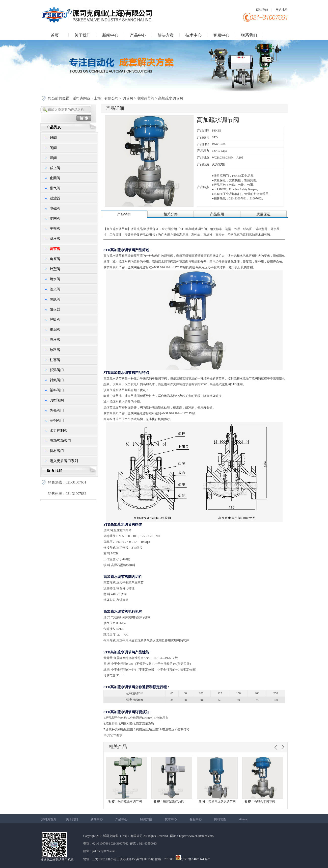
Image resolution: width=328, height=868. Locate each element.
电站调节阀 (146, 98)
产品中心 (138, 35)
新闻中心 (110, 35)
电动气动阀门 (60, 441)
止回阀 (55, 178)
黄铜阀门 (57, 420)
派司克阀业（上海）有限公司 (96, 98)
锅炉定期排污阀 (169, 801)
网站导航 (262, 10)
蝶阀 (53, 158)
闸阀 (53, 148)
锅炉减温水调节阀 (125, 801)
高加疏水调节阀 (259, 801)
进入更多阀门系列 (64, 461)
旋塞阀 (55, 219)
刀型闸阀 (57, 400)
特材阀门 (57, 451)
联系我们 (249, 35)
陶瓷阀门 (57, 410)
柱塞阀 (55, 360)
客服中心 (221, 35)
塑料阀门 (57, 390)
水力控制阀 (59, 431)
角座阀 (55, 259)
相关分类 (171, 214)
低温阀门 (57, 370)
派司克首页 (49, 819)
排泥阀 (55, 330)
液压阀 (55, 340)
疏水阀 (55, 279)
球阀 (53, 138)
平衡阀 (55, 229)
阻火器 (55, 309)
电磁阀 (55, 208)
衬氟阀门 (57, 380)
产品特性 (124, 214)
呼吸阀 (55, 320)
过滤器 (55, 198)
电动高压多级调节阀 (217, 801)
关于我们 (83, 35)
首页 (55, 35)
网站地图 (282, 10)
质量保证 (263, 214)
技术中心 (194, 35)
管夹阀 (55, 289)
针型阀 (55, 269)
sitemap (244, 819)
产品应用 (217, 214)
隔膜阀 (55, 299)
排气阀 (55, 188)
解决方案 (166, 35)
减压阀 (55, 239)
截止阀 (55, 168)
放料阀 (55, 350)
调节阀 (128, 98)
